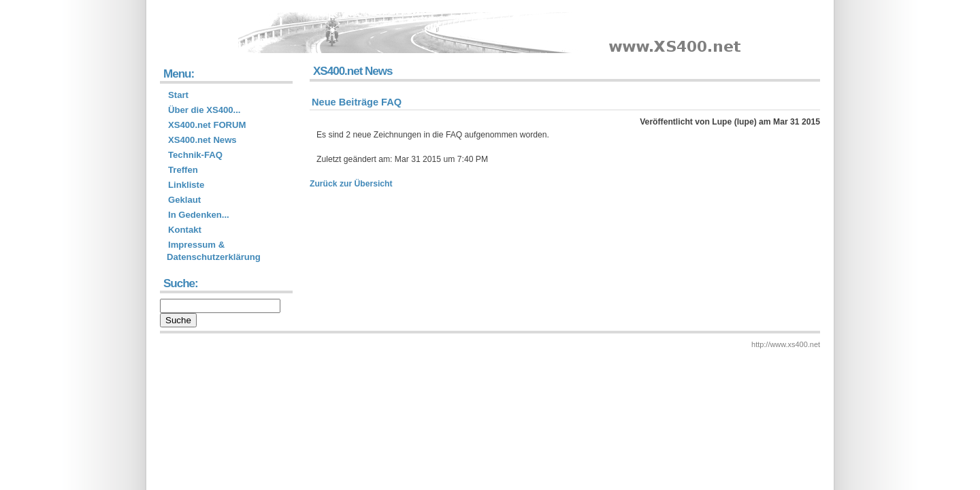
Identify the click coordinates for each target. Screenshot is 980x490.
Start (178, 95)
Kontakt (185, 230)
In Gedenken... (199, 215)
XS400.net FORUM (207, 125)
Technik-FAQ (195, 155)
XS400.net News (202, 140)
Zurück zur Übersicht (351, 184)
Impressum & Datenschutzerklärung (214, 251)
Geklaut (184, 200)
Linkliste (186, 185)
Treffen (183, 170)
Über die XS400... (205, 110)
